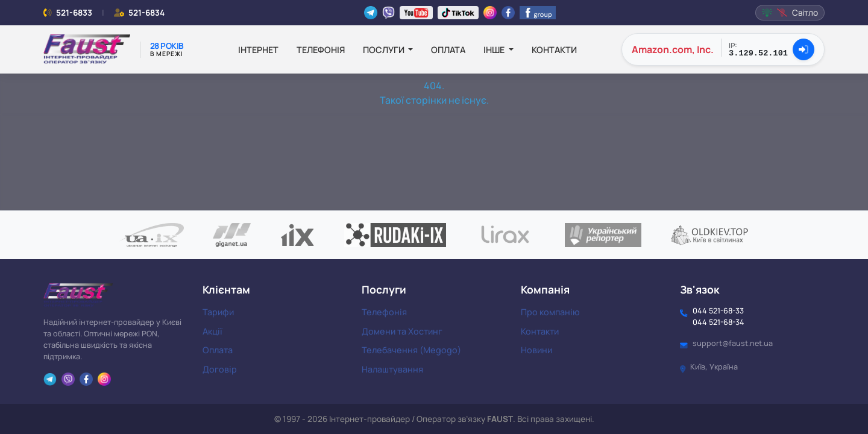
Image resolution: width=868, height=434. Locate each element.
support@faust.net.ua (733, 343)
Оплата (448, 50)
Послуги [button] (385, 50)
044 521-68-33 (718, 311)
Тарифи (218, 312)
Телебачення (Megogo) (411, 350)
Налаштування (392, 369)
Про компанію (550, 312)
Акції (212, 331)
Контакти (554, 50)
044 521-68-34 (719, 322)
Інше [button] (495, 50)
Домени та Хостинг (402, 331)
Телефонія (321, 50)
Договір (220, 369)
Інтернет (258, 50)
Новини (536, 350)
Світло (790, 13)
